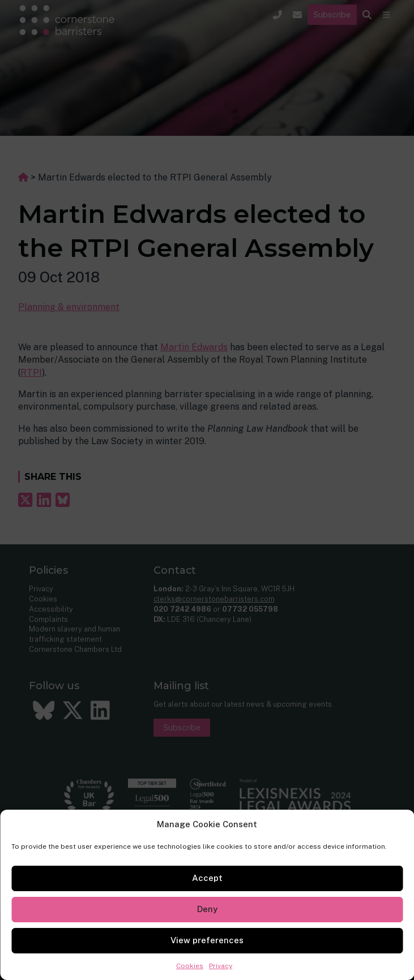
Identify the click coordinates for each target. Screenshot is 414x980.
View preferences (207, 940)
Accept (207, 878)
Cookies (190, 966)
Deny (207, 909)
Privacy (221, 966)
